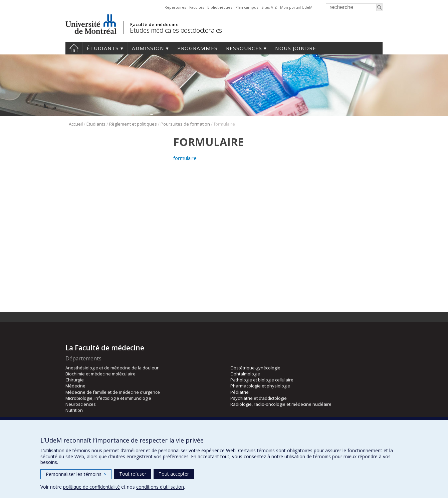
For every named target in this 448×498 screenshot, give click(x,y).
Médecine (75, 386)
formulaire (185, 158)
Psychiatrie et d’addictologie (259, 398)
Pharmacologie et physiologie (260, 386)
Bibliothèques (220, 7)
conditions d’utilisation (160, 487)
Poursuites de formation (185, 124)
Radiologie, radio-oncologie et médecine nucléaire (281, 404)
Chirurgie (75, 380)
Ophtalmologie (245, 374)
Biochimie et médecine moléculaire (100, 374)
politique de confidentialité (91, 487)
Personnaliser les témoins (76, 474)
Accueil (74, 48)
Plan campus (247, 7)
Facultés (197, 7)
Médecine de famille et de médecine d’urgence (113, 392)
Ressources (244, 48)
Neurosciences (81, 404)
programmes (197, 48)
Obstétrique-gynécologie (255, 368)
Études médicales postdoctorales (176, 30)
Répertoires (175, 7)
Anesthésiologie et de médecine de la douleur (112, 368)
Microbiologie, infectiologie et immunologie (108, 398)
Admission (148, 48)
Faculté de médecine (154, 24)
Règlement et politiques (133, 124)
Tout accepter (174, 474)
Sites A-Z (269, 7)
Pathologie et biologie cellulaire (262, 380)
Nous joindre (296, 48)
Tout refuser (133, 474)
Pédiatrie (240, 392)
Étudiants (103, 48)
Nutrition (74, 410)
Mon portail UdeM (296, 7)
